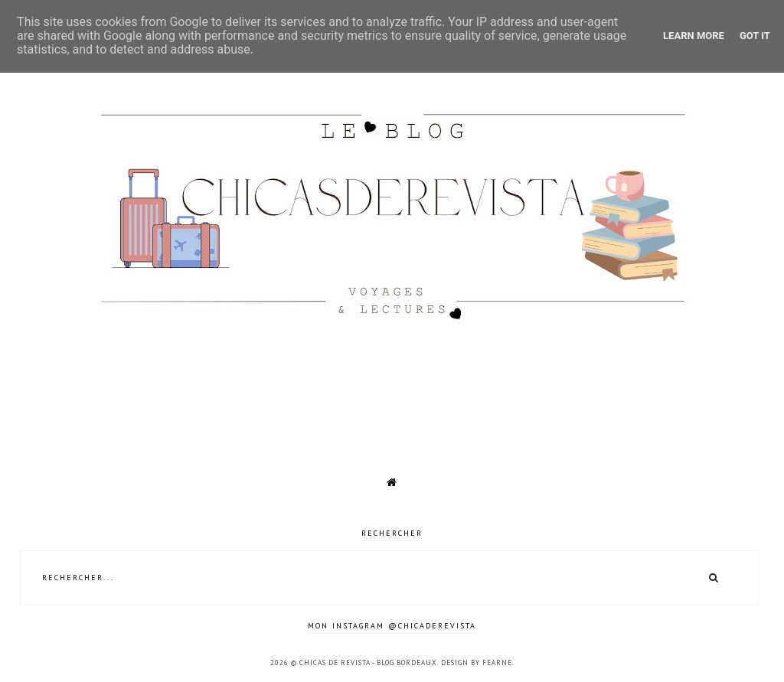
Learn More (694, 36)
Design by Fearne (477, 662)
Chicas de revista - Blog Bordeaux (368, 662)
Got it (755, 36)
